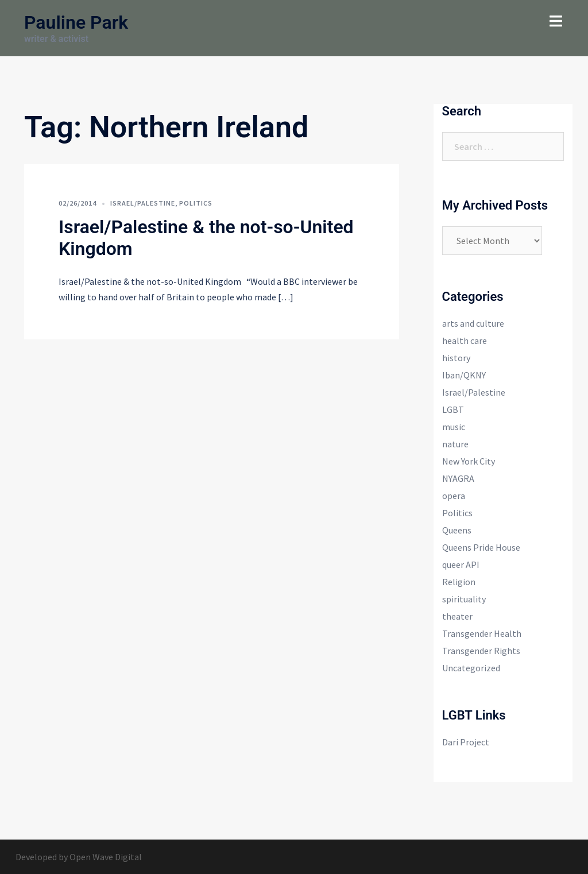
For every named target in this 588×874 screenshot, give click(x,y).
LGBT (453, 409)
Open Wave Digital (106, 857)
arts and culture (473, 323)
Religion (459, 582)
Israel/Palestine (143, 203)
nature (455, 444)
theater (457, 616)
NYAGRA (458, 478)
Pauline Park (76, 22)
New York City (469, 461)
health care (465, 341)
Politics (196, 203)
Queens (457, 530)
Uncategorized (471, 668)
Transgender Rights (481, 651)
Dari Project (466, 742)
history (456, 358)
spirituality (464, 599)
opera (454, 496)
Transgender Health (482, 633)
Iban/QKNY (464, 375)
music (454, 427)
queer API (461, 564)
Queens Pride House (481, 547)
